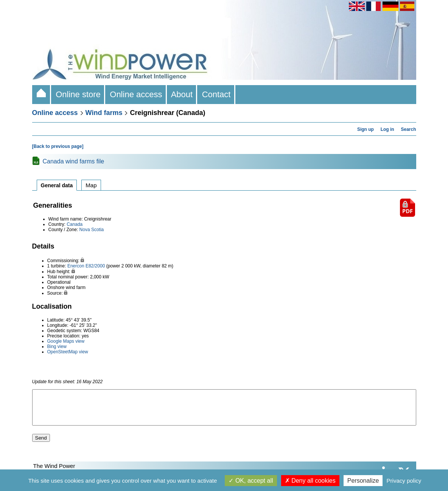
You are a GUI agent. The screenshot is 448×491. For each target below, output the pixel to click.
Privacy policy (404, 481)
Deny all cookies (310, 481)
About (182, 94)
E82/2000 (95, 266)
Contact (216, 94)
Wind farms (104, 113)
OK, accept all (251, 481)
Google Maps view (66, 341)
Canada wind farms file (74, 161)
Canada (75, 224)
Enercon (76, 266)
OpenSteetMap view (68, 352)
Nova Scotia (92, 230)
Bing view (57, 346)
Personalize (363, 481)
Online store (78, 94)
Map (91, 185)
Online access (136, 94)
